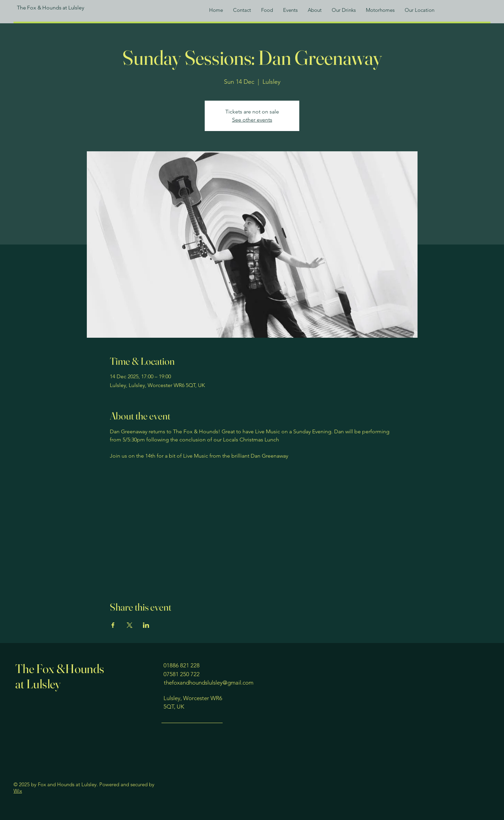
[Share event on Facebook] (113, 625)
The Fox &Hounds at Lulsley (60, 676)
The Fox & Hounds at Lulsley (51, 8)
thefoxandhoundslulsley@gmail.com (209, 683)
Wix (18, 791)
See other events (252, 120)
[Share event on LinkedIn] (146, 625)
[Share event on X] (130, 625)
